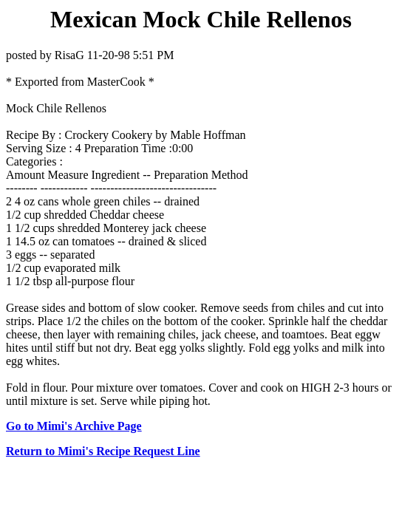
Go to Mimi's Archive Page (74, 426)
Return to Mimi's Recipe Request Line (103, 451)
